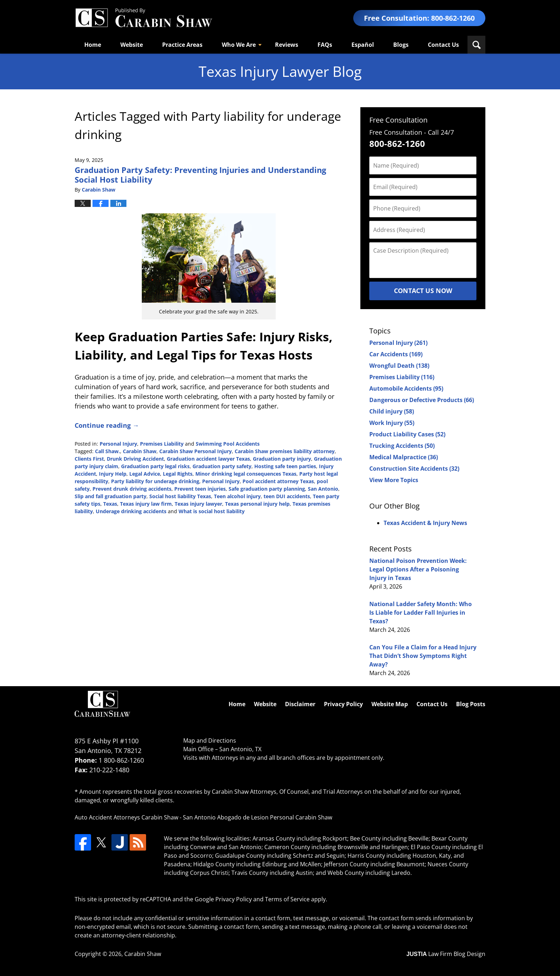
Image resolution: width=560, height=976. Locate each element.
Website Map (390, 704)
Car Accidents (396, 354)
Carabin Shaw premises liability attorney (285, 451)
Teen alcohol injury (237, 496)
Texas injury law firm (146, 504)
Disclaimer (300, 704)
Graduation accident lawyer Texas (208, 459)
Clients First (89, 459)
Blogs (401, 45)
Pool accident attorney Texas (278, 481)
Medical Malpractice (404, 457)
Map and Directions (210, 740)
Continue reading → (107, 425)
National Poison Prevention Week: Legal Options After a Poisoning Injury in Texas (418, 569)
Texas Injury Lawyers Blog (144, 18)
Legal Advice (145, 474)
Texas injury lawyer (198, 504)
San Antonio (323, 489)
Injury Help (113, 474)
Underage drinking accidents (131, 511)
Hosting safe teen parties (285, 466)
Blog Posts (471, 704)
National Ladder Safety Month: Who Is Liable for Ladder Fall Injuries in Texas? (421, 613)
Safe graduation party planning (267, 489)
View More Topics (394, 480)
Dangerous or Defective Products (422, 400)
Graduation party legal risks (155, 466)
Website (132, 45)
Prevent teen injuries (200, 489)
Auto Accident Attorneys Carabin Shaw (126, 817)
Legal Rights (178, 474)
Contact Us (443, 45)
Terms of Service (287, 899)
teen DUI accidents (287, 496)
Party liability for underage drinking (155, 481)
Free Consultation (398, 120)
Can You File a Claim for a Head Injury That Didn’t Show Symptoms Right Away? (423, 656)
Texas (110, 504)
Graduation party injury (282, 459)
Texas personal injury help (257, 504)
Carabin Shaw (140, 451)
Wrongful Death (399, 366)
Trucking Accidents (402, 446)
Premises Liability (162, 444)
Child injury (392, 411)
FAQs (325, 45)
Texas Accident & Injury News (425, 523)
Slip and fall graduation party (111, 496)
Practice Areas (182, 45)
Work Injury (392, 423)
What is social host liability (212, 511)
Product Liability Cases (407, 434)
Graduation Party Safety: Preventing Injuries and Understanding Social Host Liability (200, 174)
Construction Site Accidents (414, 469)
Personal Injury (118, 444)
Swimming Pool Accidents (228, 444)
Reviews (287, 45)
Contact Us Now (423, 291)
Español (363, 45)
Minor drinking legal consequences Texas (246, 474)
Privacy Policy (343, 704)
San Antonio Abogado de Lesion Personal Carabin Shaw (257, 817)
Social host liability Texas (180, 496)
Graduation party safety (222, 466)
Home (93, 45)
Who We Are (239, 45)
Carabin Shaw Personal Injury (196, 451)
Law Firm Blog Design (446, 954)
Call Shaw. (107, 451)
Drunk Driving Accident (135, 459)
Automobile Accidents (406, 388)
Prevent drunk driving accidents (132, 489)
